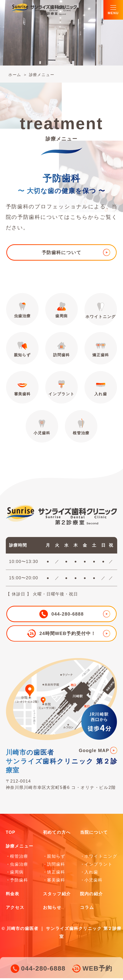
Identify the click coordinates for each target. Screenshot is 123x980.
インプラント (61, 389)
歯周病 (61, 310)
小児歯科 (42, 428)
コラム (87, 909)
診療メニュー (43, 75)
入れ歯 (101, 389)
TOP (11, 834)
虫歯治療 (22, 310)
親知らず (22, 350)
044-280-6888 (43, 968)
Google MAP (94, 752)
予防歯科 (19, 882)
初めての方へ (57, 834)
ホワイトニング (101, 311)
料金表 (13, 896)
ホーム (15, 75)
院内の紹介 (91, 896)
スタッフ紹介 (57, 896)
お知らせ (52, 909)
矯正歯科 (101, 350)
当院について (94, 834)
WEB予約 (98, 968)
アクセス (15, 909)
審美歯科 (22, 389)
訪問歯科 (61, 350)
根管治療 (81, 428)
